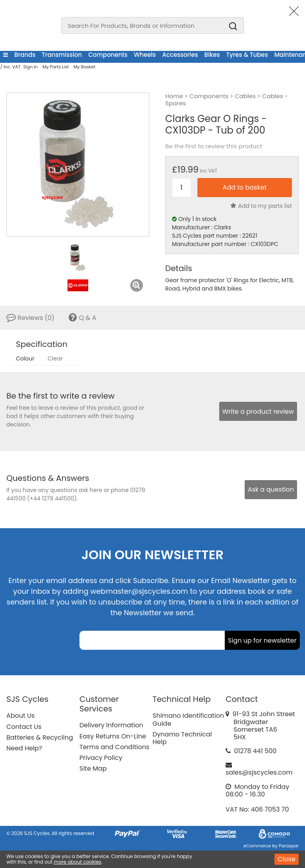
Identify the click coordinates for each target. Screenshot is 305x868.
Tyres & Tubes (247, 55)
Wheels (145, 55)
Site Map (93, 768)
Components (108, 55)
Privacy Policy (101, 758)
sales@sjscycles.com (259, 772)
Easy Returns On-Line (113, 736)
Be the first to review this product (214, 146)
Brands (25, 55)
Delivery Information (111, 725)
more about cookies (77, 862)
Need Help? (24, 748)
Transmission (62, 55)
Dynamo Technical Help (182, 738)
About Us (20, 716)
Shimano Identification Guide (188, 719)
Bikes (212, 55)
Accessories (180, 55)
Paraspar (289, 846)
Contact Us (24, 727)
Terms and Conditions (114, 747)
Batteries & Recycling (40, 737)
